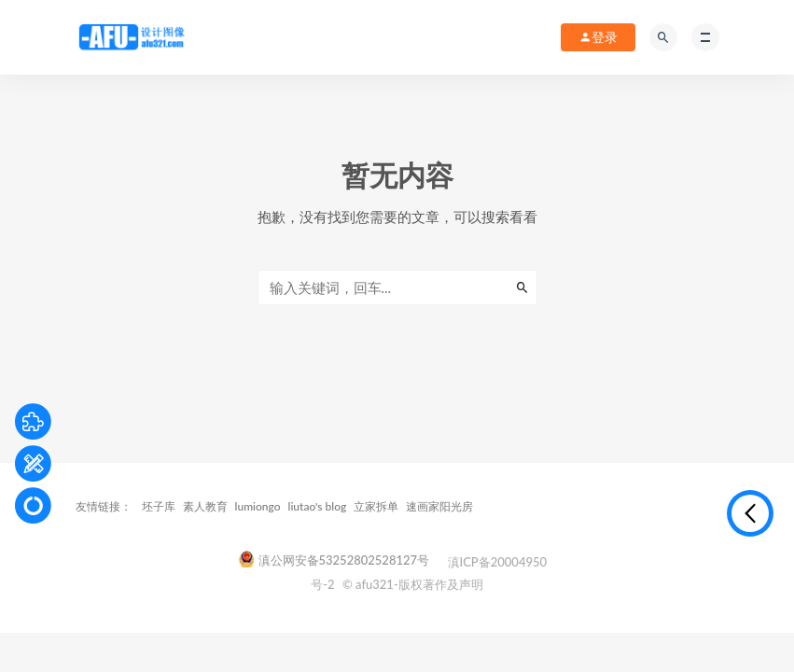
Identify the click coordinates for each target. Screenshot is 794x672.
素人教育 (205, 506)
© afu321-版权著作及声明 (413, 584)
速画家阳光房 (439, 506)
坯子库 (159, 506)
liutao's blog (318, 506)
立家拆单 (376, 506)
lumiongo (258, 506)
